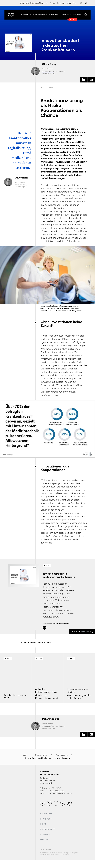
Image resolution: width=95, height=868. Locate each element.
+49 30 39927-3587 (49, 729)
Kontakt (45, 840)
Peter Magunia (51, 719)
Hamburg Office (48, 71)
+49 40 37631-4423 (49, 74)
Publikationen (41, 755)
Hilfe (43, 824)
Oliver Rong (49, 64)
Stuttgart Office (48, 726)
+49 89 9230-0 (55, 788)
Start (25, 755)
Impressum (46, 819)
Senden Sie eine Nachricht (60, 793)
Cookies (45, 834)
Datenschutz (48, 829)
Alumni (53, 3)
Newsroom (24, 3)
